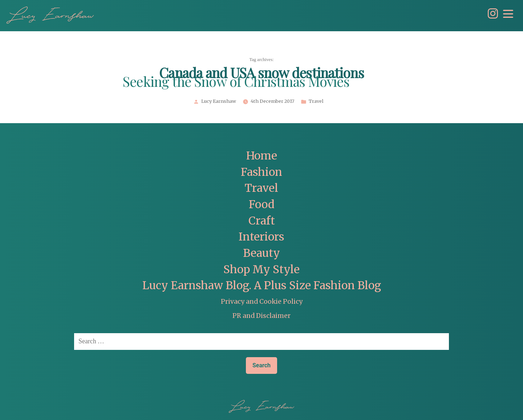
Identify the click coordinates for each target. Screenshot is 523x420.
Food (262, 204)
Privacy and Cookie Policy (262, 302)
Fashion (261, 172)
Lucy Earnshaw (219, 101)
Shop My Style (261, 269)
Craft (262, 221)
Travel (316, 101)
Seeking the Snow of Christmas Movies (236, 83)
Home (262, 156)
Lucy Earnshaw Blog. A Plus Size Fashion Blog (262, 285)
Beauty (261, 253)
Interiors (261, 237)
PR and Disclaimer (261, 316)
